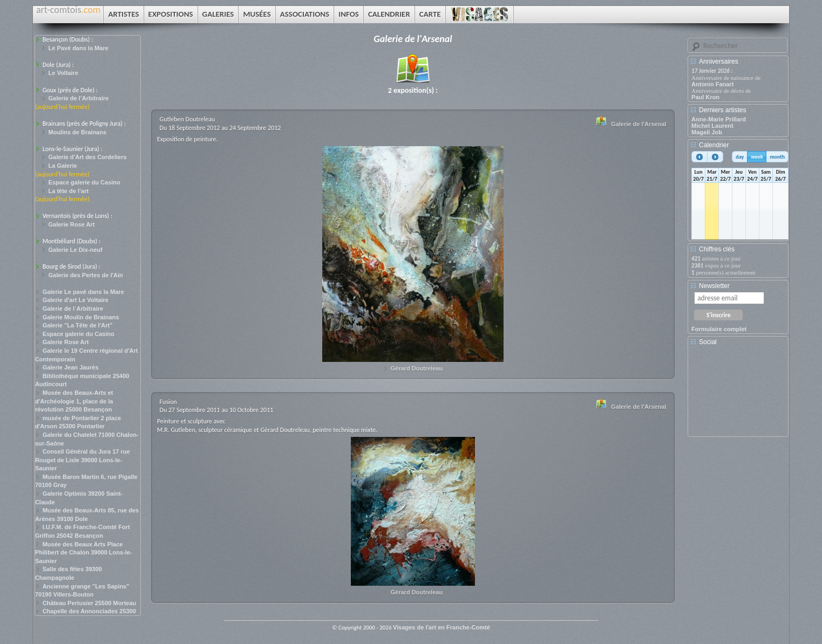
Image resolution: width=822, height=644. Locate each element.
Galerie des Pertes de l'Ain (86, 275)
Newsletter (714, 286)
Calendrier (714, 145)
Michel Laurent (712, 126)
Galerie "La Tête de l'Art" (78, 325)
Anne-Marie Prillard (719, 119)
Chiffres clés (717, 249)
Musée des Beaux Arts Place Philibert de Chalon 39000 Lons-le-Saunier (84, 553)
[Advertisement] (740, 395)
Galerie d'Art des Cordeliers (88, 157)
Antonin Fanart (712, 84)
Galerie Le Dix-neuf (76, 250)
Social (708, 342)
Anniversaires (719, 61)
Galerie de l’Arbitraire (79, 98)
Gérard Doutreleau (417, 368)
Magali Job (707, 132)
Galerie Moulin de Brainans (81, 317)
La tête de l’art (69, 191)
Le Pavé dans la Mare (79, 48)
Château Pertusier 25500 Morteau (90, 603)
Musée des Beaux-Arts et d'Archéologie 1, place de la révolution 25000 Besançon (74, 401)
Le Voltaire (63, 73)
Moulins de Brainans (78, 132)
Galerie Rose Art (72, 224)
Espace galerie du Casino (84, 182)
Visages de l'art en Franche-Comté (441, 627)
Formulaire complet (719, 329)
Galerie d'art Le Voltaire (76, 300)
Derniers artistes (722, 110)
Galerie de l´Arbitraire (73, 309)
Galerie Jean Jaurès (71, 367)
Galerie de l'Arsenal (638, 124)
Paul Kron (705, 97)
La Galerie (63, 166)
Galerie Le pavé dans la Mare (83, 292)
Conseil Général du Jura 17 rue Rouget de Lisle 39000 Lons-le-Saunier (83, 460)
